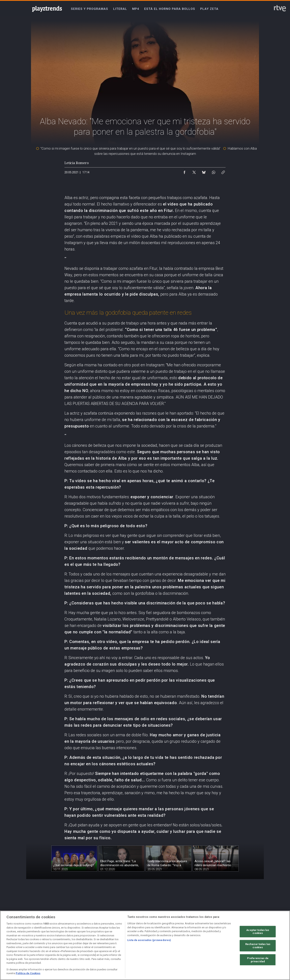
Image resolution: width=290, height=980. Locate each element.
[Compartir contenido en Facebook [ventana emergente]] (184, 171)
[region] (145, 945)
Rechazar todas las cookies (258, 946)
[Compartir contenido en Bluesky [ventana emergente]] (204, 171)
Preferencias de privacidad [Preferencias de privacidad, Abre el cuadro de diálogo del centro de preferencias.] (258, 960)
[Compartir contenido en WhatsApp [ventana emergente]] (213, 171)
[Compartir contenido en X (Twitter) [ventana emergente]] (194, 171)
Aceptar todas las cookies (258, 931)
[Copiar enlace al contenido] (223, 171)
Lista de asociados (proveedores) (149, 940)
